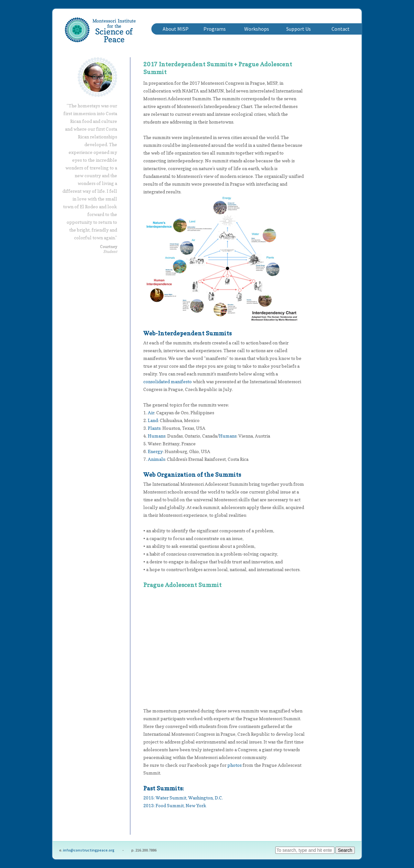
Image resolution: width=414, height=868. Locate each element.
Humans (157, 436)
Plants (154, 428)
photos (234, 765)
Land (153, 420)
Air (151, 412)
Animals (156, 459)
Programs (215, 29)
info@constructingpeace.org (89, 850)
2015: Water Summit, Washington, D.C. (183, 798)
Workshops (257, 29)
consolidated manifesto (168, 381)
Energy (155, 451)
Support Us (299, 29)
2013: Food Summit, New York (175, 805)
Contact (341, 29)
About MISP (176, 29)
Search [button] (345, 850)
